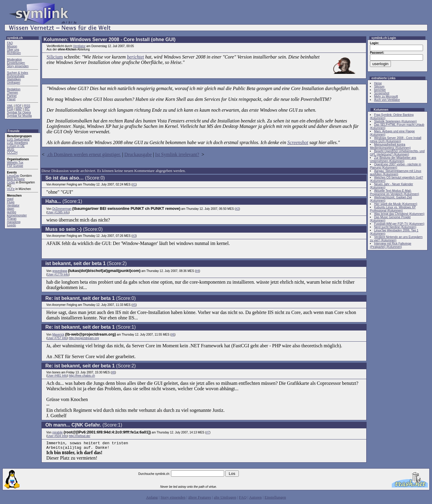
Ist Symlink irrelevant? (177, 154)
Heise (378, 83)
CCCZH (12, 153)
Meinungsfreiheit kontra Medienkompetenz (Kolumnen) (390, 146)
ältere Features (199, 499)
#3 (134, 236)
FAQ (10, 43)
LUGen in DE (16, 146)
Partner (12, 96)
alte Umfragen (225, 499)
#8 (113, 372)
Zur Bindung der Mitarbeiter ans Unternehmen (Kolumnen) (393, 159)
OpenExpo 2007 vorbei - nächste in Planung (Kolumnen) (396, 166)
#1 (134, 184)
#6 (173, 335)
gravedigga (60, 271)
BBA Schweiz (16, 179)
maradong (14, 222)
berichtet (135, 57)
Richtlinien (14, 53)
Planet (11, 99)
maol (10, 199)
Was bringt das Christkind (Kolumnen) (399, 214)
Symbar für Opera (19, 112)
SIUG (10, 149)
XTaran (12, 219)
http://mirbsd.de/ (79, 436)
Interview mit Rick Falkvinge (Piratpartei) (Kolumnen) (391, 245)
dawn (10, 209)
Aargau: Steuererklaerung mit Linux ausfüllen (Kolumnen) (396, 173)
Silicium (55, 57)
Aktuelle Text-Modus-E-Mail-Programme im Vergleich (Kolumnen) (394, 192)
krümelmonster (17, 215)
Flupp (11, 202)
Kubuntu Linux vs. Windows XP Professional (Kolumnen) (393, 209)
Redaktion (14, 89)
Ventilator (13, 205)
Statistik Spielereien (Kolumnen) (395, 121)
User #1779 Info (58, 275)
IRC (27, 109)
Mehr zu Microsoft (386, 97)
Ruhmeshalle (16, 76)
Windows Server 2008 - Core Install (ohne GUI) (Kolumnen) (396, 140)
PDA (10, 109)
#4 (198, 271)
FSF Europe (15, 166)
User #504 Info (57, 436)
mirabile (57, 432)
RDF (18, 106)
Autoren (255, 499)
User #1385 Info (58, 212)
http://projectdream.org (84, 338)
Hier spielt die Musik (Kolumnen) (396, 204)
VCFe (11, 189)
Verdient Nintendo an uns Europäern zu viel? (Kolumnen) (396, 239)
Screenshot (298, 142)
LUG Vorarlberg (17, 143)
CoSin (11, 182)
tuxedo (11, 225)
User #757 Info (57, 338)
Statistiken (14, 79)
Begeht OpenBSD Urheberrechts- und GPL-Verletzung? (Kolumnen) (397, 153)
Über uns (13, 50)
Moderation (14, 60)
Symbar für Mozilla (19, 116)
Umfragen (13, 83)
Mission (12, 46)
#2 (237, 209)
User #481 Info (57, 376)
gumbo (12, 212)
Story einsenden (18, 66)
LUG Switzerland (18, 139)
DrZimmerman (62, 209)
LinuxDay (13, 176)
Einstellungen (16, 63)
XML (10, 106)
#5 (134, 305)
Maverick (58, 335)
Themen (12, 93)
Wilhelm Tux (15, 163)
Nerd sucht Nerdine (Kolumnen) (395, 227)
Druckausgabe (138, 154)
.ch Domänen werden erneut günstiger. (84, 154)
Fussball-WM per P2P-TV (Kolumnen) (399, 224)
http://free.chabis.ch (82, 376)
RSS (27, 106)
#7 (208, 432)
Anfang (152, 499)
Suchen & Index (18, 73)
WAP (19, 109)
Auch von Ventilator (387, 100)
